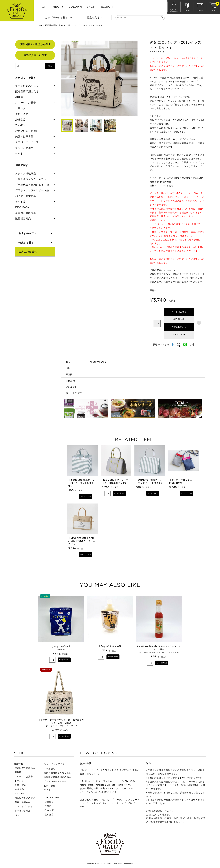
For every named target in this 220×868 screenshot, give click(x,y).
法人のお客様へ (28, 252)
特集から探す (26, 243)
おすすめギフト (28, 233)
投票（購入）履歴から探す (35, 44)
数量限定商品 (23, 219)
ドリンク (20, 108)
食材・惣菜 (22, 114)
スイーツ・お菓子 (26, 103)
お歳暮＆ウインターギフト (31, 179)
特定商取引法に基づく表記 (58, 773)
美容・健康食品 (24, 136)
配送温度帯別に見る (54, 25)
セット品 (20, 202)
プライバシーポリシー (55, 781)
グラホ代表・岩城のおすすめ (32, 185)
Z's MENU (21, 125)
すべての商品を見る (27, 86)
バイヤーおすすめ (26, 196)
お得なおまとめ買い (27, 131)
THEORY (57, 7)
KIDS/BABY (22, 207)
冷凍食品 (20, 120)
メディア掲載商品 (26, 174)
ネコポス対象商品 (26, 213)
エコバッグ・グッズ (27, 142)
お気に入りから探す (35, 55)
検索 (50, 66)
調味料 (19, 97)
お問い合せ (50, 786)
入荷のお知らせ (179, 327)
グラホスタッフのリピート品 (32, 190)
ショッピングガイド (54, 764)
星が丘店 (49, 815)
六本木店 (49, 810)
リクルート (50, 790)
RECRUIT (107, 7)
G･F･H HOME (51, 797)
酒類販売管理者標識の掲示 (58, 777)
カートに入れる (179, 312)
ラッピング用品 (24, 148)
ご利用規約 (50, 768)
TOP (43, 7)
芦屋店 (48, 806)
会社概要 (49, 802)
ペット (19, 153)
